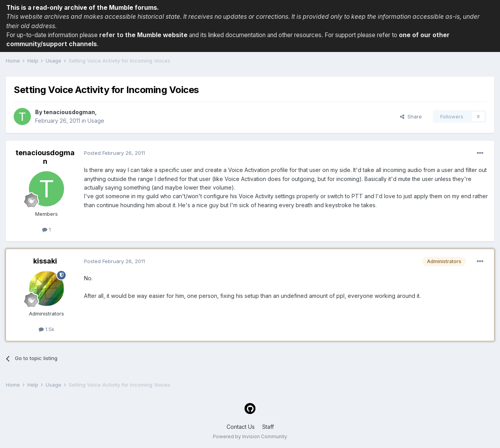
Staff (268, 427)
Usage (96, 121)
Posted (114, 153)
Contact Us (241, 427)
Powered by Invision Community (250, 436)
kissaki (45, 261)
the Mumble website (156, 35)
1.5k (46, 329)
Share (411, 116)
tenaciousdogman (69, 112)
